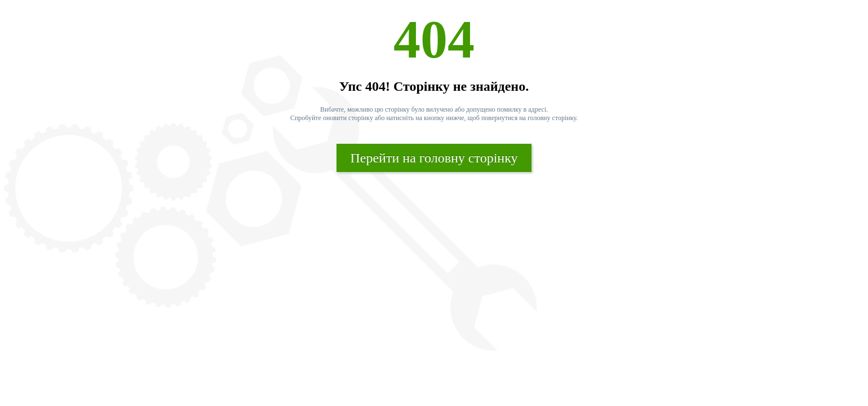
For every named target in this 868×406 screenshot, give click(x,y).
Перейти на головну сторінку (434, 158)
